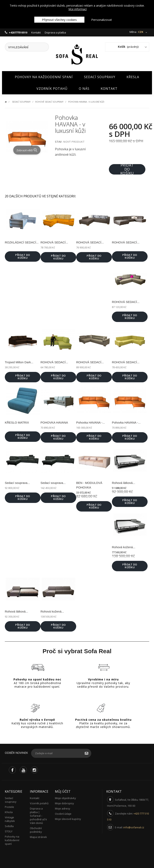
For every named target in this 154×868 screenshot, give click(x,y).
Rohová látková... (124, 482)
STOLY (9, 830)
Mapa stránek (38, 836)
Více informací (78, 9)
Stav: (59, 141)
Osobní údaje (63, 813)
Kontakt (36, 32)
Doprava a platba (55, 32)
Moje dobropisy (64, 802)
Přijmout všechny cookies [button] (59, 20)
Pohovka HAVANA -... (91, 421)
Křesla (133, 76)
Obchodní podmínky (36, 829)
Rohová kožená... (124, 546)
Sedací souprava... (17, 482)
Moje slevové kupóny (68, 818)
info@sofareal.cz (134, 826)
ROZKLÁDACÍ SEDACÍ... (22, 241)
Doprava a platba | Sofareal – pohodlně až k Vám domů (38, 815)
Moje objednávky (65, 797)
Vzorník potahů (52, 88)
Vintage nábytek (10, 818)
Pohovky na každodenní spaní (44, 76)
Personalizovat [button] (102, 20)
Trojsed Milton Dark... (19, 361)
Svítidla (9, 825)
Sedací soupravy (100, 76)
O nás (84, 88)
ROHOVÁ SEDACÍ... (54, 241)
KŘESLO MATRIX (17, 421)
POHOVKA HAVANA (54, 421)
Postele (9, 806)
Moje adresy (63, 807)
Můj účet (63, 790)
